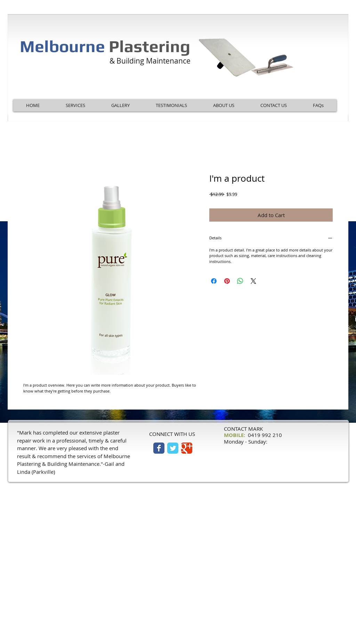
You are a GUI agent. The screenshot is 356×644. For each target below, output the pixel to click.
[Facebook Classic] (159, 448)
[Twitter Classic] (173, 448)
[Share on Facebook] (214, 281)
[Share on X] (253, 281)
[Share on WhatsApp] (240, 281)
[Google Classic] (187, 448)
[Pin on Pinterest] (227, 281)
